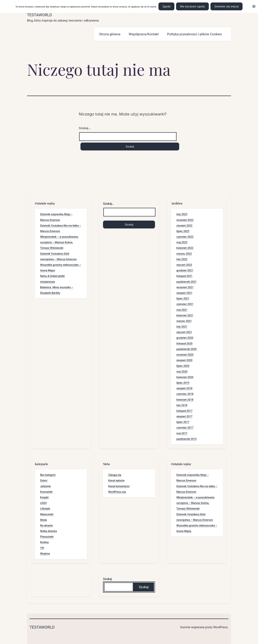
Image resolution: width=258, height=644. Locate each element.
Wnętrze (45, 554)
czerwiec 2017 (185, 428)
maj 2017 (182, 433)
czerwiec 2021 (185, 304)
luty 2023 (182, 214)
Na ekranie (46, 525)
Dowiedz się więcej (226, 6)
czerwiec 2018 (185, 394)
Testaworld (39, 15)
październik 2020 (187, 349)
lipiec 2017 (183, 422)
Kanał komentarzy (119, 486)
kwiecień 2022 (185, 248)
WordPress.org (117, 492)
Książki (44, 497)
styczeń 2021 (184, 332)
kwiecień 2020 (185, 377)
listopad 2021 (184, 276)
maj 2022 (182, 242)
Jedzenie (45, 486)
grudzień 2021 (185, 270)
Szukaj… (85, 128)
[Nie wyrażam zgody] (254, 6)
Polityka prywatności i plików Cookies (194, 34)
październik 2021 (187, 282)
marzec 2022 (184, 254)
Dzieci (44, 480)
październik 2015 (187, 439)
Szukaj (107, 579)
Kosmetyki (46, 492)
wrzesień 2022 (185, 220)
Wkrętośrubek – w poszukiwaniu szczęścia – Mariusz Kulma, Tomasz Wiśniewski (59, 242)
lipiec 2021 (183, 299)
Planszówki (47, 537)
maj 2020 (182, 372)
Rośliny (44, 542)
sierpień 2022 (184, 226)
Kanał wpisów (116, 480)
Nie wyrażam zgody (192, 6)
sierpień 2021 (184, 293)
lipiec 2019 (183, 383)
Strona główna (110, 34)
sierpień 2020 (184, 360)
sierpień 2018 (184, 388)
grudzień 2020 (185, 338)
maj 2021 (182, 310)
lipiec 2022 (183, 231)
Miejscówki (47, 514)
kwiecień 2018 (185, 400)
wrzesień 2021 (185, 287)
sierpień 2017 (184, 416)
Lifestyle (45, 509)
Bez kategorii (48, 475)
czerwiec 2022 (185, 237)
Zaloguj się (115, 475)
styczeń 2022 (184, 265)
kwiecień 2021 (185, 315)
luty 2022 (182, 259)
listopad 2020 (184, 344)
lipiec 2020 (183, 366)
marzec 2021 (184, 321)
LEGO (43, 503)
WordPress (220, 627)
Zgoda (166, 6)
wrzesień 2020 (185, 355)
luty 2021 (182, 327)
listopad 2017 (184, 411)
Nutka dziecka (49, 531)
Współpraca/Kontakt (144, 34)
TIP (42, 548)
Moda (44, 520)
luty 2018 (182, 405)
